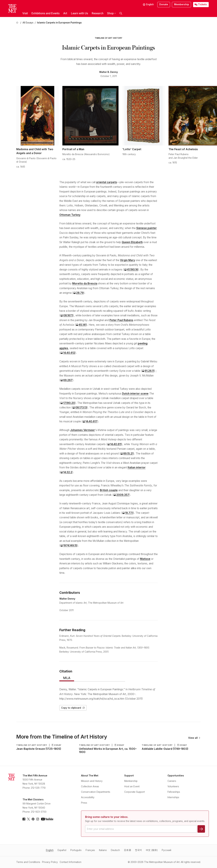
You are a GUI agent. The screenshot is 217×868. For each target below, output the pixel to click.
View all (194, 738)
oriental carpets (107, 182)
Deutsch (115, 850)
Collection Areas (90, 786)
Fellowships (174, 792)
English (50, 850)
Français (90, 850)
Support (129, 776)
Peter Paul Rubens (121, 320)
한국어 (138, 850)
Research (98, 13)
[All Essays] (28, 23)
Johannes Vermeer (83, 430)
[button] (121, 13)
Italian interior (137, 467)
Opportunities (176, 776)
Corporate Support (135, 792)
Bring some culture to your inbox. (107, 817)
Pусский (166, 850)
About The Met (90, 776)
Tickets (202, 4)
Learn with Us (80, 13)
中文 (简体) (152, 850)
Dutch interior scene (135, 394)
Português (76, 850)
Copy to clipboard (73, 708)
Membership (182, 4)
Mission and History (92, 781)
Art (65, 13)
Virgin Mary (127, 260)
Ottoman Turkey (70, 215)
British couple (109, 490)
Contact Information (71, 862)
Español (62, 850)
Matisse (145, 559)
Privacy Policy (50, 862)
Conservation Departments (96, 792)
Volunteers (173, 786)
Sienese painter (147, 228)
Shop (111, 13)
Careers (172, 781)
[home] (18, 23)
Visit (25, 13)
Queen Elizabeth (132, 242)
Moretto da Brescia (85, 283)
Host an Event (132, 786)
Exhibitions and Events (46, 13)
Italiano (103, 850)
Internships (173, 797)
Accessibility (88, 797)
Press (84, 803)
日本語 (127, 850)
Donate (164, 4)
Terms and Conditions (28, 862)
